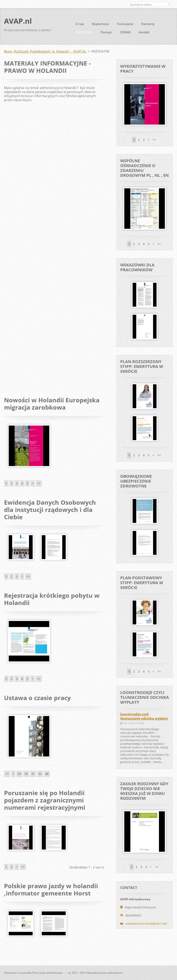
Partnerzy (148, 25)
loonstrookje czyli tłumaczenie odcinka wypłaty (144, 718)
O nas (80, 25)
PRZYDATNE (84, 34)
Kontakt (144, 34)
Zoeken (169, 4)
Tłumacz (106, 34)
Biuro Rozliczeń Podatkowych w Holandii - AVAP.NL (45, 53)
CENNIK (125, 34)
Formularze (125, 25)
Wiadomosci (100, 25)
